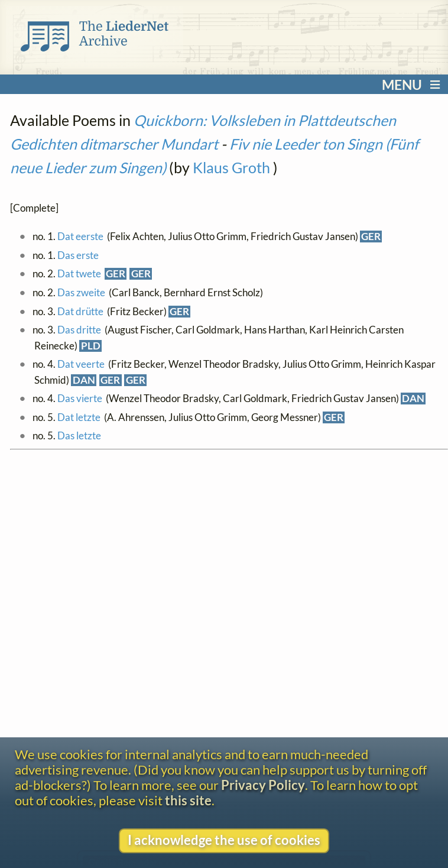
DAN (84, 380)
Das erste (78, 255)
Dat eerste (80, 237)
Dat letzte (79, 417)
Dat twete (79, 274)
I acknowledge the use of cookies (224, 840)
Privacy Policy (263, 785)
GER (371, 237)
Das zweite (81, 293)
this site (188, 801)
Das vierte (80, 399)
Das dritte (79, 330)
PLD (91, 346)
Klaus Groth (231, 167)
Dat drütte (80, 312)
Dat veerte (81, 364)
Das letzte (79, 436)
